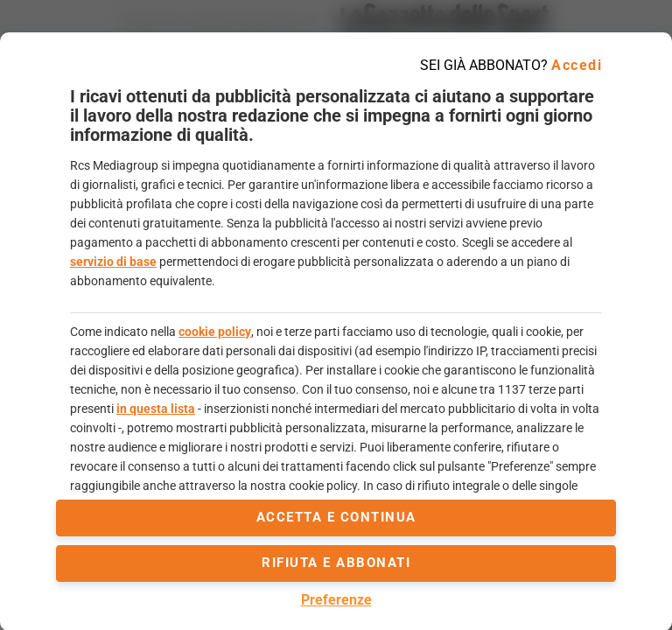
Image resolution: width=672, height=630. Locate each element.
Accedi (577, 65)
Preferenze (336, 600)
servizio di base (113, 262)
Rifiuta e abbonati (336, 563)
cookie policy (215, 332)
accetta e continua (336, 517)
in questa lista (156, 409)
